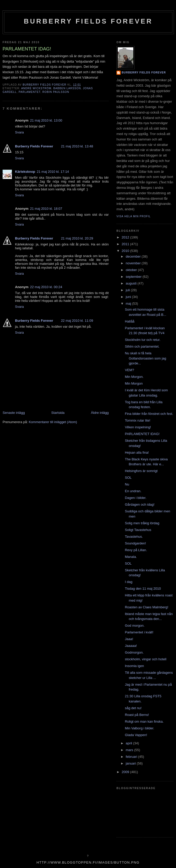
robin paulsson (56, 92)
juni (129, 297)
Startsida (58, 413)
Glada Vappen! (136, 735)
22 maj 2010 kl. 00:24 (46, 287)
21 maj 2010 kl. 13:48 (77, 146)
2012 (126, 237)
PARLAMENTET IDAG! (142, 434)
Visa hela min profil (134, 216)
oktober (132, 270)
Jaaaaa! (131, 646)
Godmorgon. (134, 652)
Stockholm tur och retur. (142, 340)
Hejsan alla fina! (137, 452)
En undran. (133, 491)
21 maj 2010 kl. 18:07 (46, 209)
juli (128, 290)
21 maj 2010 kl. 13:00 (46, 120)
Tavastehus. (134, 537)
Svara (19, 132)
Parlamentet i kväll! (139, 632)
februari (132, 757)
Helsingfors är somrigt (141, 471)
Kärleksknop (25, 172)
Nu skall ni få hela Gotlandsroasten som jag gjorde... (145, 358)
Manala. (131, 557)
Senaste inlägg (14, 413)
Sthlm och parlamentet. (142, 346)
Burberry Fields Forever (88, 21)
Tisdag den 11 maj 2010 (143, 589)
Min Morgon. (134, 377)
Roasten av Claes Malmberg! (146, 607)
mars (130, 750)
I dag (129, 582)
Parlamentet (30, 92)
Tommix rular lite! (137, 420)
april (129, 743)
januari (131, 763)
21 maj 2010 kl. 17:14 (53, 172)
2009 (126, 772)
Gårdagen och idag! (140, 504)
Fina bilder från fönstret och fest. (149, 414)
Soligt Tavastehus (138, 530)
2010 (126, 251)
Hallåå (130, 321)
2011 (126, 244)
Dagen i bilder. (135, 498)
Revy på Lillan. (136, 550)
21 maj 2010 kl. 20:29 (77, 238)
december (134, 256)
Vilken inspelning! (138, 427)
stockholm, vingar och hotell (145, 659)
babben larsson (67, 88)
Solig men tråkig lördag (142, 523)
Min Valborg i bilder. (139, 728)
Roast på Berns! (137, 715)
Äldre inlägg (100, 413)
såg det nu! (133, 708)
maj (129, 304)
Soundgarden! (135, 543)
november (134, 263)
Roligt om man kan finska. (144, 721)
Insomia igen (134, 666)
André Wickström (36, 88)
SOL (128, 478)
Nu (127, 484)
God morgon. (135, 626)
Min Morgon (134, 383)
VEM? (129, 370)
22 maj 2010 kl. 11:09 (77, 321)
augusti (132, 283)
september (134, 277)
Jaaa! (129, 639)
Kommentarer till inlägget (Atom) (53, 422)
